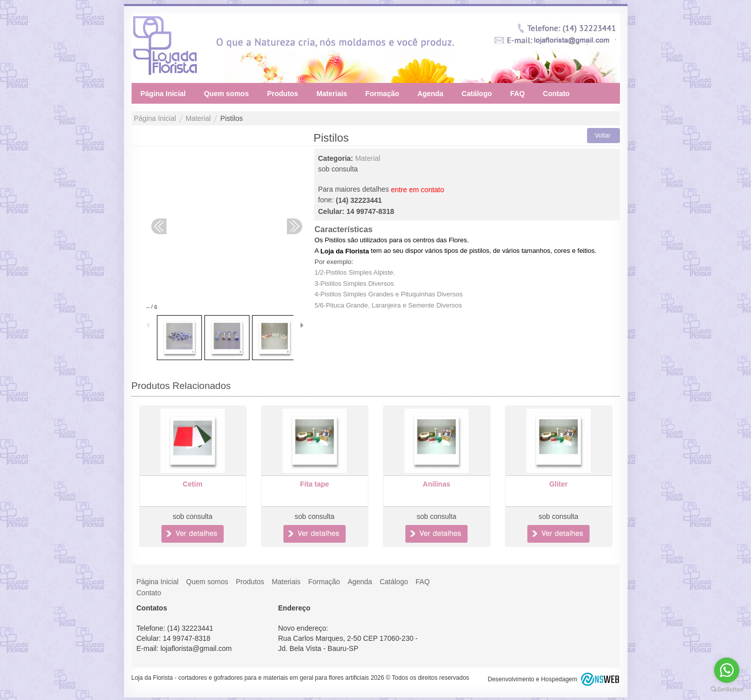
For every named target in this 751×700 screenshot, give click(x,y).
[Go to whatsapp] (727, 670)
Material (198, 119)
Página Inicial (155, 119)
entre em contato (417, 190)
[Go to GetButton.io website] (727, 690)
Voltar (603, 136)
